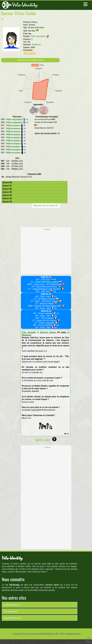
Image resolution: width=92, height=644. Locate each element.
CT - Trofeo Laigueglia (46, 323)
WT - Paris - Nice (45, 297)
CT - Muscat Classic (46, 304)
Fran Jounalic (29, 332)
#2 (55, 308)
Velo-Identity (25, 5)
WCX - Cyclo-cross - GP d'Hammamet (46, 284)
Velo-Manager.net (11, 611)
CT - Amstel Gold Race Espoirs (46, 282)
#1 (55, 297)
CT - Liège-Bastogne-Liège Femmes (46, 289)
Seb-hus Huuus (50, 332)
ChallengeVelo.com (11, 605)
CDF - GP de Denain (46, 318)
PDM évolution (15, 126)
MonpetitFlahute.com (12, 618)
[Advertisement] (46, 217)
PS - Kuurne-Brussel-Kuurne (46, 287)
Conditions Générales (73, 634)
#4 (55, 328)
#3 (55, 316)
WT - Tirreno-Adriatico (45, 313)
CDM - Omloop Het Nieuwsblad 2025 (46, 306)
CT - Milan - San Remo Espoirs (46, 301)
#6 (54, 291)
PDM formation (15, 147)
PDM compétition (40, 36)
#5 (54, 280)
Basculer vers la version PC (46, 206)
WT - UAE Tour (45, 280)
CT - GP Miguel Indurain (46, 299)
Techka (36, 45)
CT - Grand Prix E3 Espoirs (46, 320)
